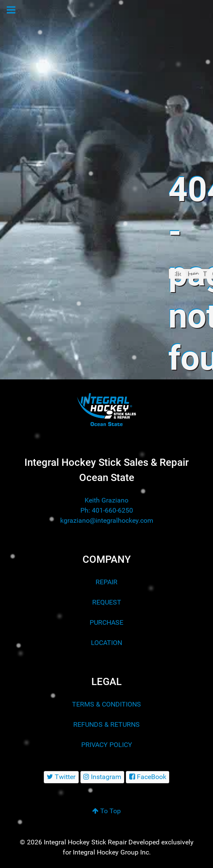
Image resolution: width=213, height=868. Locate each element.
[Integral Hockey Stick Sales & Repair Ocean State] (106, 410)
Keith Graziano (106, 500)
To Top (106, 811)
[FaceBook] (148, 777)
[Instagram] (103, 777)
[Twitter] (61, 777)
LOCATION (106, 643)
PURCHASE (106, 622)
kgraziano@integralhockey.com (107, 520)
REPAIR (106, 582)
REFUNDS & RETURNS (106, 724)
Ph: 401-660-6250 (107, 510)
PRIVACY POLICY (107, 745)
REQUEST (107, 602)
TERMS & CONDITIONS (106, 704)
